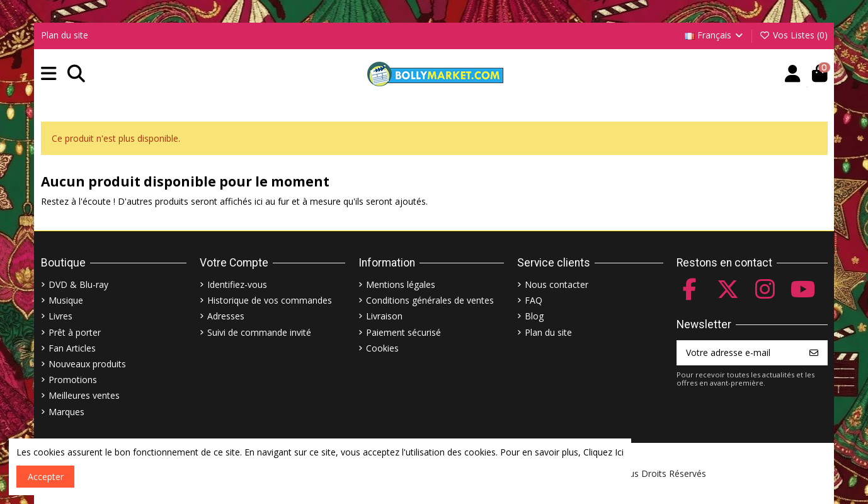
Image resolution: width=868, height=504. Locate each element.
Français (715, 35)
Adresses (226, 316)
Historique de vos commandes (270, 300)
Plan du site (65, 35)
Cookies (382, 348)
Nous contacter (557, 284)
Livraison (384, 316)
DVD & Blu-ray (78, 284)
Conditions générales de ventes (430, 300)
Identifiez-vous (237, 284)
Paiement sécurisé (403, 332)
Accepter (46, 477)
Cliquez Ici (603, 452)
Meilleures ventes (84, 395)
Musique (66, 300)
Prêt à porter (75, 332)
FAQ (534, 300)
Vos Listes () (793, 35)
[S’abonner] (814, 353)
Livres (60, 316)
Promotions (73, 380)
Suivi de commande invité (259, 332)
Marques (66, 412)
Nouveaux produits (87, 364)
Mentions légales (401, 284)
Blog (534, 316)
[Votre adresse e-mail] (739, 353)
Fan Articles (72, 348)
